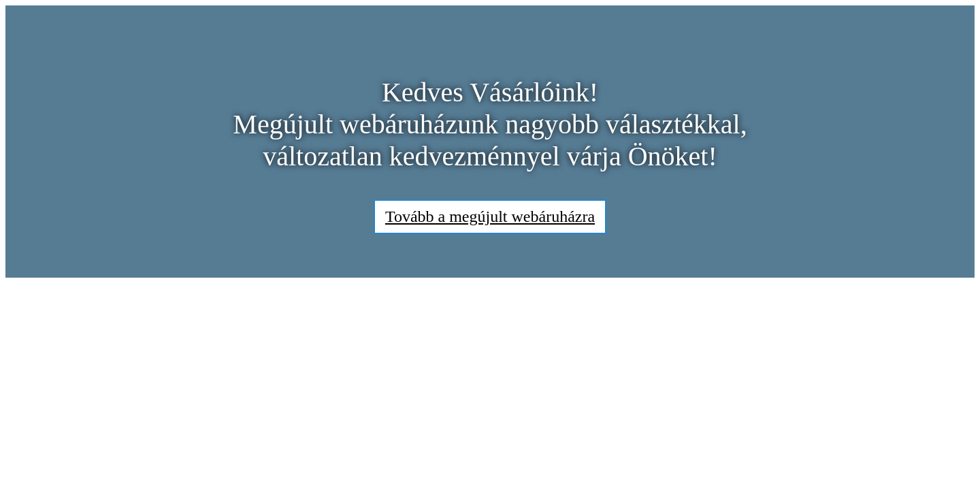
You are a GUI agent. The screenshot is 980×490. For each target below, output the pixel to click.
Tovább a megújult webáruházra (490, 216)
